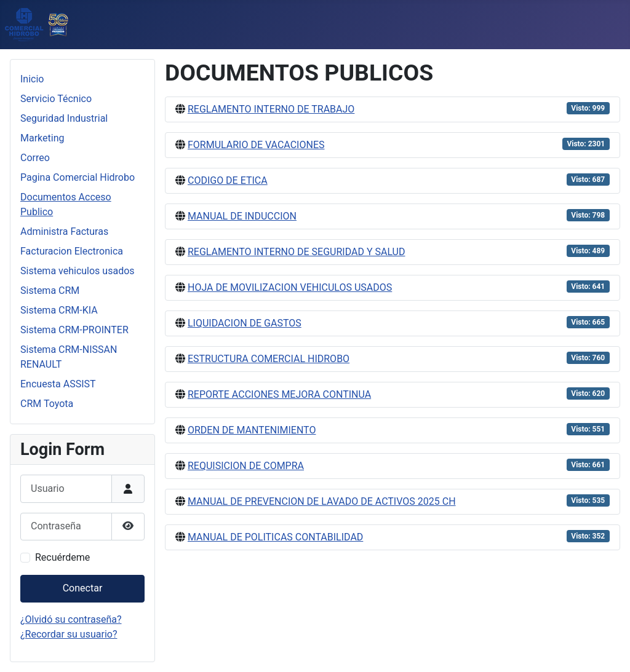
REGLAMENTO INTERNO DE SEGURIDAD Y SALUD (297, 252)
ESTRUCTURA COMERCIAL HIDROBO (269, 359)
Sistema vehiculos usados (78, 271)
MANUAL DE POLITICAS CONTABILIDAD (275, 537)
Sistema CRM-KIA (59, 310)
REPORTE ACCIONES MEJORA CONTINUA (279, 394)
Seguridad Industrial (64, 118)
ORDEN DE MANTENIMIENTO (252, 430)
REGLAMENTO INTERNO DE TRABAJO (271, 109)
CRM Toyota (47, 404)
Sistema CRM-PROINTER (74, 330)
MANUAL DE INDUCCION (242, 216)
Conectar (83, 588)
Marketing (42, 138)
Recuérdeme (62, 557)
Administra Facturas (64, 231)
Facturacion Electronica (72, 251)
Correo (35, 158)
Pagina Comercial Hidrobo (78, 177)
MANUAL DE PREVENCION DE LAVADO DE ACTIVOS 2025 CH (322, 501)
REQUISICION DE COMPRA (246, 466)
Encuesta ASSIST (58, 384)
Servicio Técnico (56, 99)
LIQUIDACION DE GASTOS (245, 323)
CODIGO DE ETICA (228, 180)
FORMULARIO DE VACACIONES (256, 145)
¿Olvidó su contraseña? (71, 619)
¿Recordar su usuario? (69, 634)
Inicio (32, 79)
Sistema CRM (50, 291)
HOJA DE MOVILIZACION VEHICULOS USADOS (290, 287)
